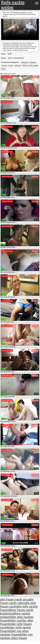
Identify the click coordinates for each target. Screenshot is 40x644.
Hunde (11, 66)
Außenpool (25, 62)
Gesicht (4, 66)
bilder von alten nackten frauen (14, 633)
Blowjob (33, 62)
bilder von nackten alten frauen (16, 636)
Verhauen (18, 66)
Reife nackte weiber (13, 5)
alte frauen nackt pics (14, 599)
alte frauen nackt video (17, 601)
